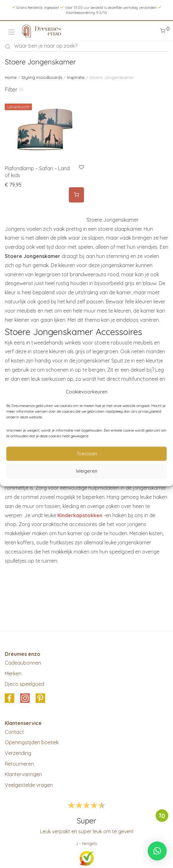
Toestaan (87, 454)
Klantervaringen (23, 774)
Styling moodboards (42, 77)
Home (11, 77)
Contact (14, 732)
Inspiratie (76, 77)
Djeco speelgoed (24, 684)
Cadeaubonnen (23, 663)
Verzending (18, 753)
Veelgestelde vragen (29, 785)
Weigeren (86, 471)
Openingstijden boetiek (32, 742)
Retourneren (19, 764)
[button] (157, 851)
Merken (13, 673)
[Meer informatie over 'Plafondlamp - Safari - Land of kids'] (76, 195)
